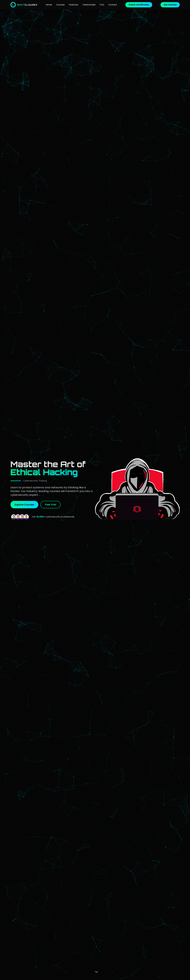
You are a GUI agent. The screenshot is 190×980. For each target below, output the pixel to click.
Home (49, 5)
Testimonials (89, 5)
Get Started (170, 5)
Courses (60, 5)
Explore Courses (24, 505)
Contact (113, 5)
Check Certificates (139, 5)
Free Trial (51, 505)
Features (74, 5)
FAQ (102, 5)
